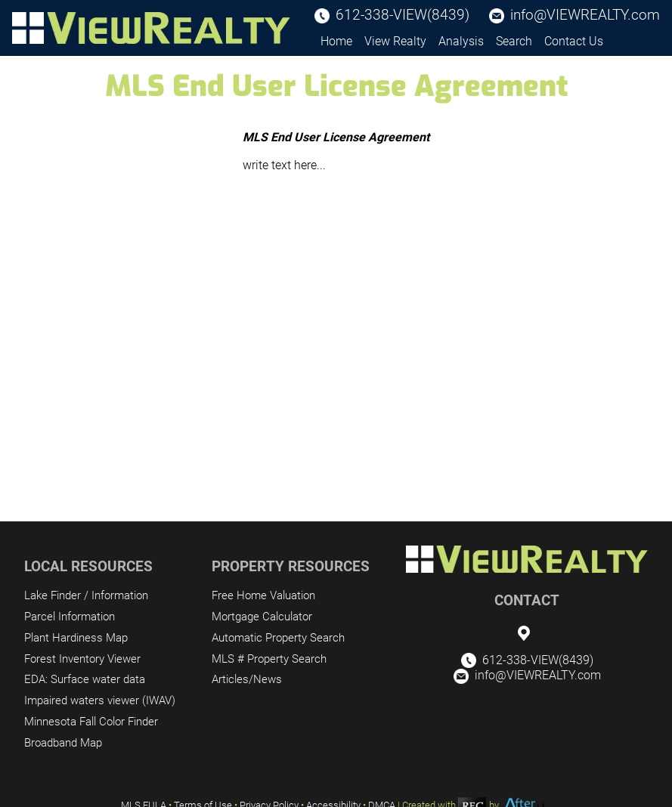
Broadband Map (63, 743)
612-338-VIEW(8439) (403, 15)
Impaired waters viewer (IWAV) (100, 700)
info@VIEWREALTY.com (585, 15)
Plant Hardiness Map (76, 638)
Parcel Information (70, 617)
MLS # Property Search (269, 659)
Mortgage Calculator (262, 617)
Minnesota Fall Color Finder (91, 722)
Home (336, 41)
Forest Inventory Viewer (82, 659)
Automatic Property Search (278, 638)
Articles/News (247, 679)
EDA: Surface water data (85, 679)
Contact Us (574, 41)
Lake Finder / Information (86, 595)
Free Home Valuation (263, 595)
